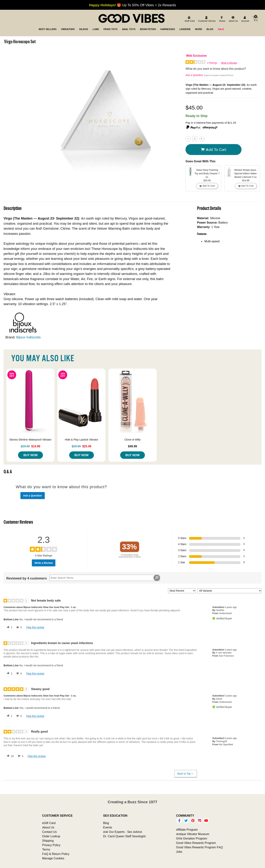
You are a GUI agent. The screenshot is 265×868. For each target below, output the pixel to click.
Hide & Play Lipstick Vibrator (81, 440)
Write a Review (229, 63)
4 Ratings (212, 63)
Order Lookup (51, 836)
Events (108, 827)
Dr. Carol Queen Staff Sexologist (124, 836)
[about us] (233, 19)
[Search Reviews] (105, 578)
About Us (48, 827)
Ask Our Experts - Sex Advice (122, 832)
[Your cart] (255, 19)
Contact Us (49, 832)
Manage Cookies (53, 858)
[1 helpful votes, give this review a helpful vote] (9, 627)
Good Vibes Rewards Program (196, 843)
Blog (106, 823)
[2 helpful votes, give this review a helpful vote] (9, 673)
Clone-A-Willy (132, 440)
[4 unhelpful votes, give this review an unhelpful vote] (20, 756)
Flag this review (35, 627)
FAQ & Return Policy (56, 854)
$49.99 (133, 446)
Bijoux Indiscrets (28, 337)
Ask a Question (194, 75)
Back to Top (186, 774)
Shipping (48, 841)
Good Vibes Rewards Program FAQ (199, 847)
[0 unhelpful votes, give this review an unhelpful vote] (18, 627)
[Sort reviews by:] (182, 591)
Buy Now (30, 455)
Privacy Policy (51, 845)
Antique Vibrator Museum (193, 834)
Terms (46, 849)
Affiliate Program (187, 830)
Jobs (179, 852)
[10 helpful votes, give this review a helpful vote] (10, 756)
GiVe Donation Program (192, 838)
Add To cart (213, 150)
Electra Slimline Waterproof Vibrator (31, 440)
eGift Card (49, 823)
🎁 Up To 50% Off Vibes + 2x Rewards (133, 5)
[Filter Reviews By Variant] (229, 591)
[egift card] (189, 19)
